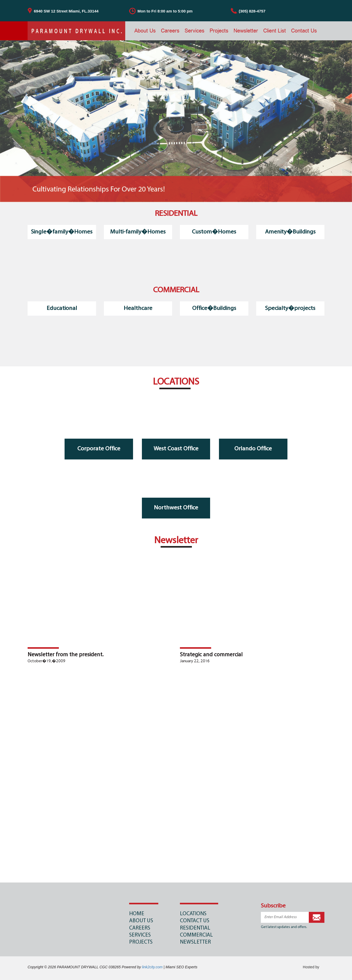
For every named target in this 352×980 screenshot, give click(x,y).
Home (137, 914)
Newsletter (246, 31)
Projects (219, 31)
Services (194, 31)
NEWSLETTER (195, 942)
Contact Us (304, 31)
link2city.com (152, 967)
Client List (275, 31)
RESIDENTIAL (195, 928)
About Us (145, 31)
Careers (170, 31)
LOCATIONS (193, 914)
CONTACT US (195, 921)
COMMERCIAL (196, 935)
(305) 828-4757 (252, 11)
